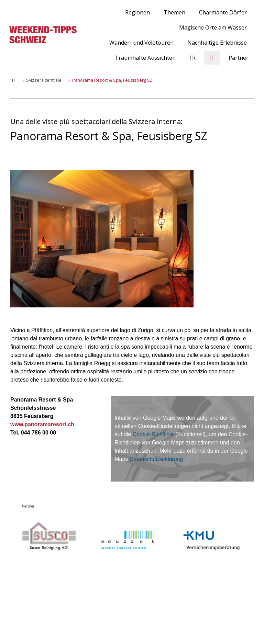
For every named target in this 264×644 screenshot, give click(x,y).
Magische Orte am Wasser (213, 27)
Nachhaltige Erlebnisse (217, 43)
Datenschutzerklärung (156, 459)
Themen (174, 12)
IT (212, 58)
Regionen (137, 12)
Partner (239, 58)
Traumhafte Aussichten (145, 58)
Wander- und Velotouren (141, 43)
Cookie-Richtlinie (153, 434)
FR (192, 58)
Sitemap (84, 627)
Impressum (20, 627)
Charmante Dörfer (223, 12)
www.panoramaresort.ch (42, 424)
